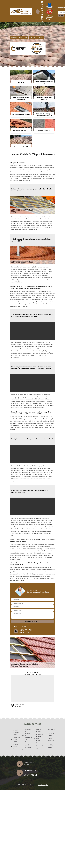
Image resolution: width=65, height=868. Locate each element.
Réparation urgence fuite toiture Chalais (40, 739)
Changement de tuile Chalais (16, 739)
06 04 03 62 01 (42, 17)
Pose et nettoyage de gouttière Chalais (51, 743)
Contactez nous (37, 37)
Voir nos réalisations (19, 37)
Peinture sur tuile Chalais (15, 747)
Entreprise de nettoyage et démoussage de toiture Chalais (28, 736)
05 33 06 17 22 (42, 6)
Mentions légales (43, 785)
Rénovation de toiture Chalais (16, 732)
